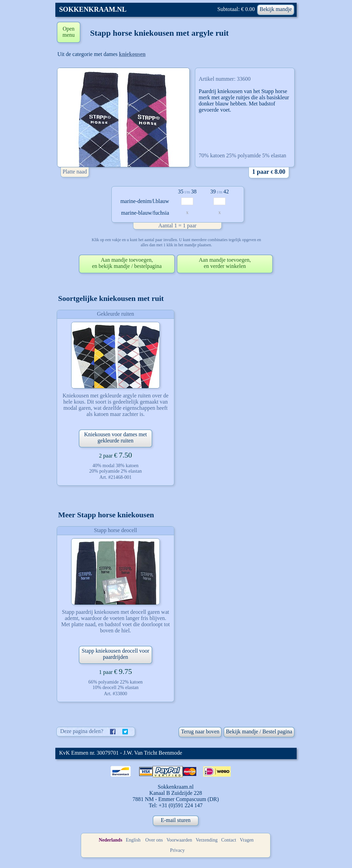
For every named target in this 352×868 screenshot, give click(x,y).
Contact (229, 840)
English (133, 840)
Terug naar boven (200, 731)
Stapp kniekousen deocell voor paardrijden (116, 654)
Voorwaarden (179, 840)
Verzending (207, 840)
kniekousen (132, 54)
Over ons (154, 840)
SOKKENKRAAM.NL (93, 9)
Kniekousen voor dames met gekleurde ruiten (116, 437)
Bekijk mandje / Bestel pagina (259, 731)
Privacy (178, 850)
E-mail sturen (176, 820)
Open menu (69, 32)
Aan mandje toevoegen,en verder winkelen (225, 263)
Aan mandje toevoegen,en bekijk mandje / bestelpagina (127, 263)
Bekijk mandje (276, 9)
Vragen (247, 840)
